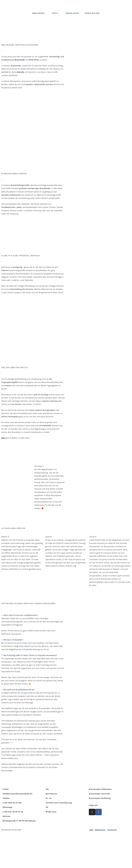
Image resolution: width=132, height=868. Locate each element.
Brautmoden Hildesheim (100, 789)
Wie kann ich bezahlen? (13, 640)
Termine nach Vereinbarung (59, 803)
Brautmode (20, 60)
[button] (69, 450)
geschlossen (51, 794)
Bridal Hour (51, 812)
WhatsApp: (8, 807)
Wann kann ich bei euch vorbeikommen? (21, 615)
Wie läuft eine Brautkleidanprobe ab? (19, 690)
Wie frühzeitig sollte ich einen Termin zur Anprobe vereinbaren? (30, 655)
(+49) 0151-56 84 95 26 (13, 812)
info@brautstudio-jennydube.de (17, 794)
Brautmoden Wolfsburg (100, 798)
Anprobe (20, 72)
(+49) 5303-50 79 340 (12, 803)
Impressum (112, 830)
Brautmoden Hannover (100, 794)
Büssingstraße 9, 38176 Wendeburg (19, 821)
